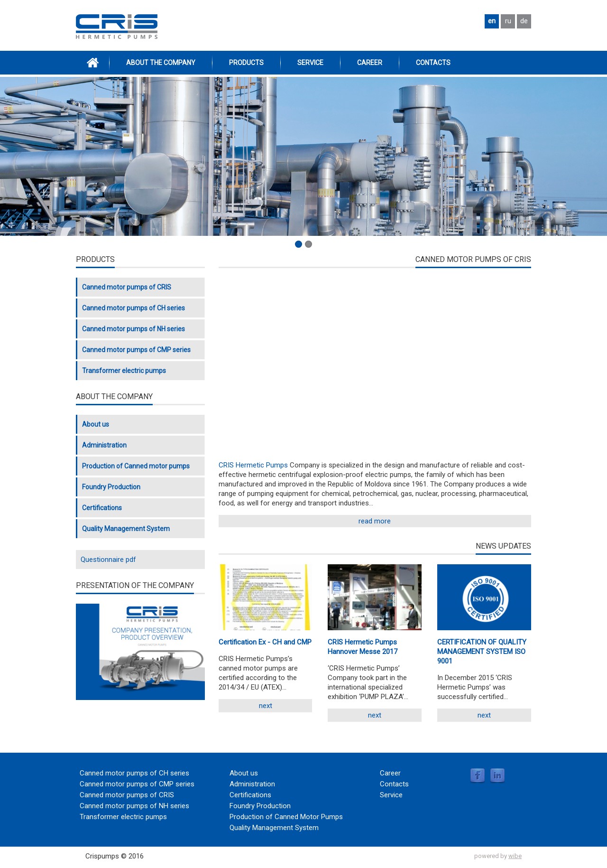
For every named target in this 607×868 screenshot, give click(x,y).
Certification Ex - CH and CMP (265, 642)
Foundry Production (111, 487)
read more (375, 521)
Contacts (433, 63)
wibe (515, 856)
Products (246, 63)
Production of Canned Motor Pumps (286, 817)
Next (266, 706)
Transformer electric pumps (124, 371)
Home (92, 63)
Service (310, 63)
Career (370, 63)
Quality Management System (126, 529)
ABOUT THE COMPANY (161, 63)
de (524, 21)
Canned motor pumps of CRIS (127, 287)
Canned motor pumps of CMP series (136, 350)
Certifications (102, 508)
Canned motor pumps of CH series (133, 308)
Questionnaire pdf (108, 560)
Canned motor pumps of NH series (133, 329)
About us (96, 424)
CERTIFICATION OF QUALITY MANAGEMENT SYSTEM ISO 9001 (482, 652)
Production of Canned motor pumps (136, 466)
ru (508, 21)
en (492, 21)
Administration (104, 445)
